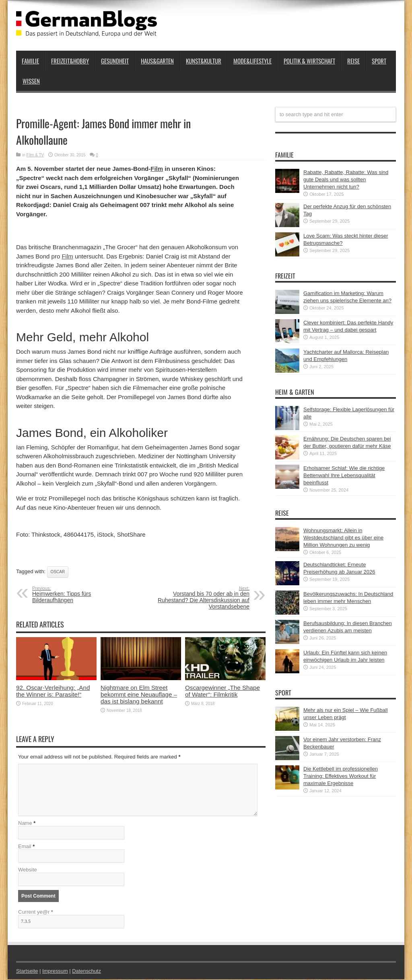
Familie (30, 61)
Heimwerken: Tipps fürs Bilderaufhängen (81, 595)
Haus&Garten (157, 61)
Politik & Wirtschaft (309, 61)
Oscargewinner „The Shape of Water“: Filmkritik (222, 691)
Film (157, 169)
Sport (379, 61)
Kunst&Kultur (204, 61)
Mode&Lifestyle (252, 61)
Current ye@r (36, 913)
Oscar (58, 572)
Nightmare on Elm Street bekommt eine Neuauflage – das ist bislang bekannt (139, 694)
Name (25, 824)
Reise (353, 61)
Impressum (56, 972)
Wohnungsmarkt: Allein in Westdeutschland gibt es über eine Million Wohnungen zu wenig (343, 538)
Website (28, 870)
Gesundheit (115, 61)
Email (25, 847)
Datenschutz (87, 972)
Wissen (31, 81)
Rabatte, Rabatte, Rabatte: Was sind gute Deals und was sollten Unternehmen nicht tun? (346, 179)
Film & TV (35, 155)
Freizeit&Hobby (70, 61)
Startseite (27, 972)
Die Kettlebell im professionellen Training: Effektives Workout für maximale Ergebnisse (341, 776)
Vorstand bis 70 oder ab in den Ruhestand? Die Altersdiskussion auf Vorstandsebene (200, 598)
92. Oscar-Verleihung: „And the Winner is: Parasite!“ (53, 691)
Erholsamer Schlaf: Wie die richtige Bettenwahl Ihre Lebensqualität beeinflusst (344, 475)
